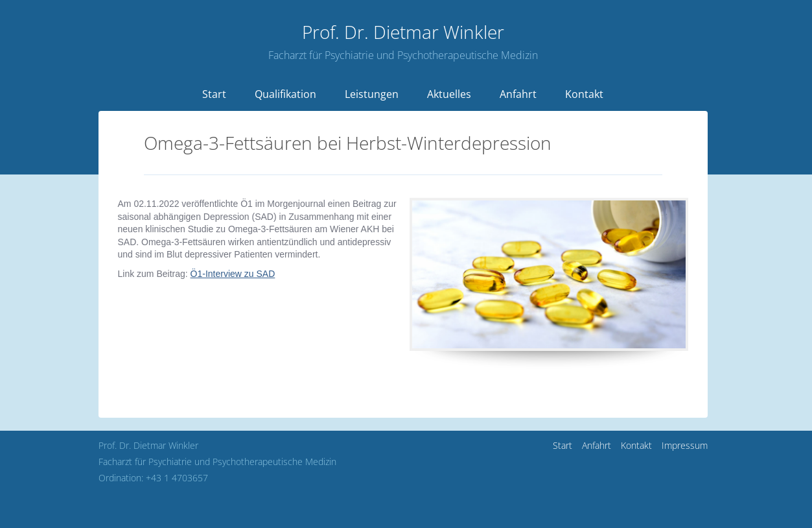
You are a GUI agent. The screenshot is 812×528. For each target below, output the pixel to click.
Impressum (685, 445)
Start (214, 94)
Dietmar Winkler (403, 32)
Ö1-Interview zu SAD (233, 274)
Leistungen (372, 94)
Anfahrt (518, 94)
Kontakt (584, 94)
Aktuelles (449, 94)
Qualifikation (285, 94)
